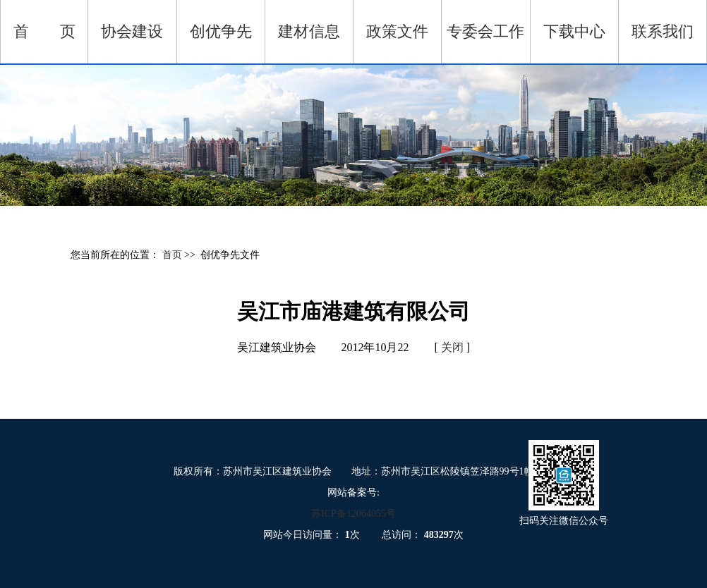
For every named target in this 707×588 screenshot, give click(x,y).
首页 (174, 255)
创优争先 (221, 31)
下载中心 (574, 31)
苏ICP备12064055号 (353, 514)
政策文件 (397, 31)
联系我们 (663, 31)
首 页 (44, 31)
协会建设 (132, 31)
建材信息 (309, 31)
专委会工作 (485, 31)
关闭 (452, 347)
